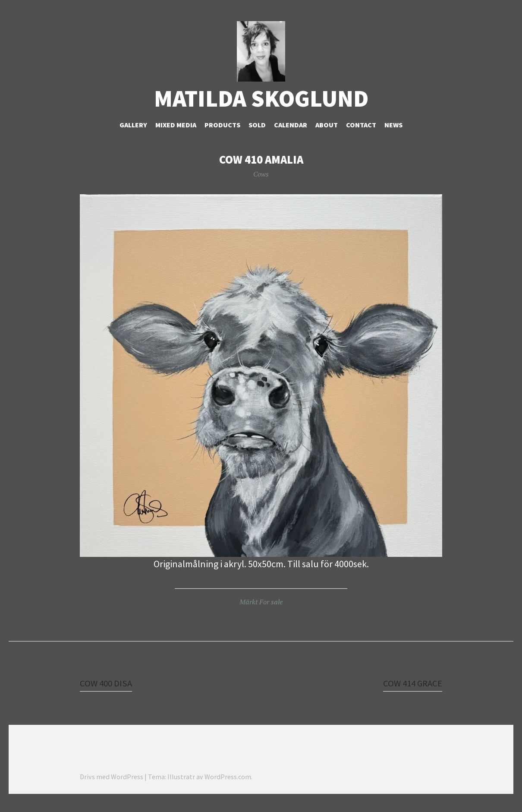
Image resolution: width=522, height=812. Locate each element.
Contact (361, 134)
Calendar (291, 134)
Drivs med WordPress (112, 786)
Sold (257, 134)
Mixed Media (176, 134)
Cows (261, 183)
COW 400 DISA (107, 692)
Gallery (133, 134)
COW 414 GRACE (411, 692)
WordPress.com (228, 786)
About (327, 134)
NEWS (393, 134)
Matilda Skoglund (261, 108)
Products (222, 134)
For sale (271, 611)
